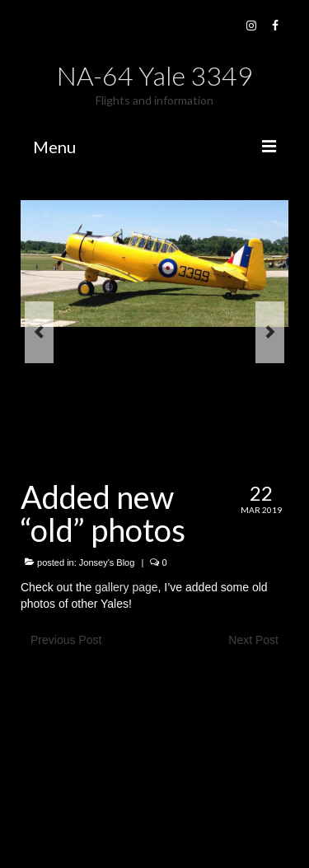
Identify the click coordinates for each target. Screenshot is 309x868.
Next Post (253, 640)
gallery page (126, 587)
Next (270, 332)
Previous (39, 332)
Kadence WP (224, 835)
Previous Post (66, 640)
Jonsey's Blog (107, 562)
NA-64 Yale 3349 (155, 75)
